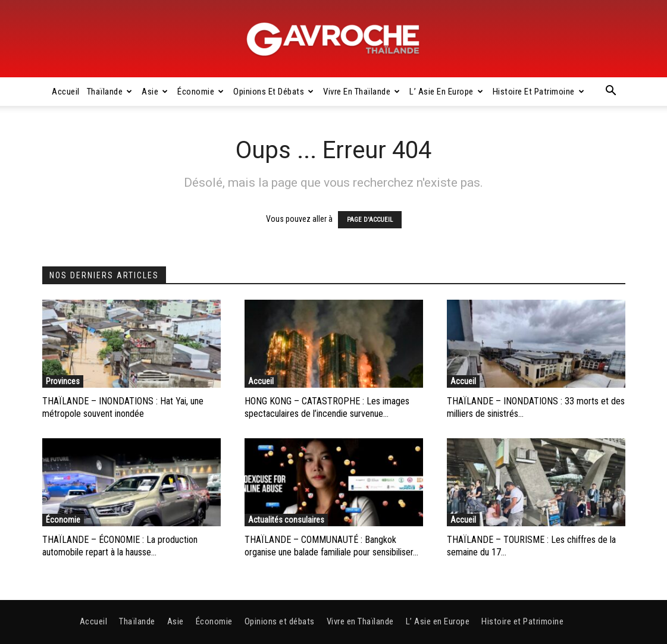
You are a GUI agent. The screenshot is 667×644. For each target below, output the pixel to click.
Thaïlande (110, 92)
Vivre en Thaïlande (362, 92)
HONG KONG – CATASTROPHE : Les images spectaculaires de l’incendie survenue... (327, 407)
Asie (155, 92)
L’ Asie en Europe (446, 92)
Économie (201, 92)
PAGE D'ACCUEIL (370, 220)
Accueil (66, 92)
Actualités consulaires (286, 520)
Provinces (63, 381)
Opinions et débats (274, 92)
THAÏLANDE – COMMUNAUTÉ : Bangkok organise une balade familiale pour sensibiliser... (331, 546)
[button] (611, 92)
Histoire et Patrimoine (539, 92)
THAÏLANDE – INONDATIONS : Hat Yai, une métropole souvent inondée (123, 407)
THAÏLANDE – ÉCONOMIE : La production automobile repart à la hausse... (120, 546)
